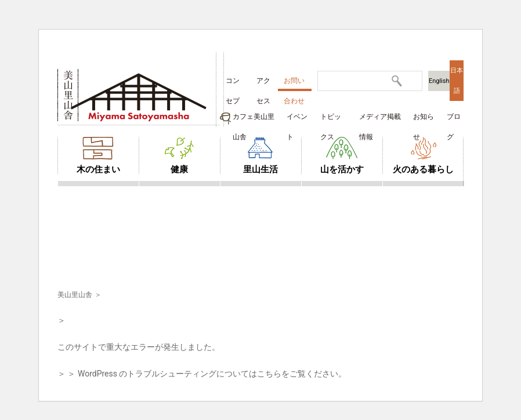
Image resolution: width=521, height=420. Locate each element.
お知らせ (424, 120)
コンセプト (233, 84)
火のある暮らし (423, 169)
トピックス (331, 120)
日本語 (457, 81)
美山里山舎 (75, 295)
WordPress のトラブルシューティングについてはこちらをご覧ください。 (212, 374)
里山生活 (260, 169)
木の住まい (98, 169)
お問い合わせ (294, 84)
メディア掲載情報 (380, 120)
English (439, 81)
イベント (297, 120)
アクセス (263, 84)
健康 (179, 169)
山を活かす (342, 169)
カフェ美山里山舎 (254, 120)
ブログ (454, 120)
